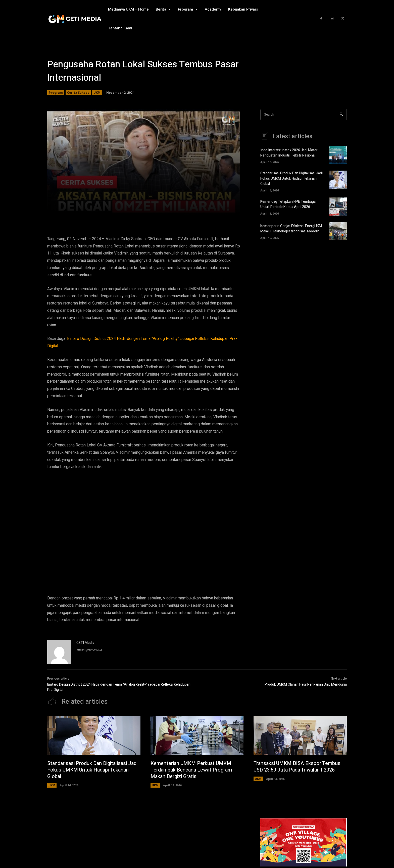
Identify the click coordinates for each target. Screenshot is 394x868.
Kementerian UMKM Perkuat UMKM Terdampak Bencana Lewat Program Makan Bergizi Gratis (191, 770)
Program (56, 93)
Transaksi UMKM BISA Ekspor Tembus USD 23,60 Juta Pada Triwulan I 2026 (297, 767)
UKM (97, 93)
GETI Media (85, 643)
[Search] (341, 115)
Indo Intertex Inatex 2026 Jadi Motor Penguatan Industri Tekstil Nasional (289, 153)
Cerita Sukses (78, 93)
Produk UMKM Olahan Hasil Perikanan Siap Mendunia (306, 684)
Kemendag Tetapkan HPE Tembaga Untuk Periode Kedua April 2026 (288, 204)
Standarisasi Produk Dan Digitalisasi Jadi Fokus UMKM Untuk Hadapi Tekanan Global (291, 178)
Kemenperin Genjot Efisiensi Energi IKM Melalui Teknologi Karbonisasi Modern (291, 229)
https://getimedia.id (89, 650)
